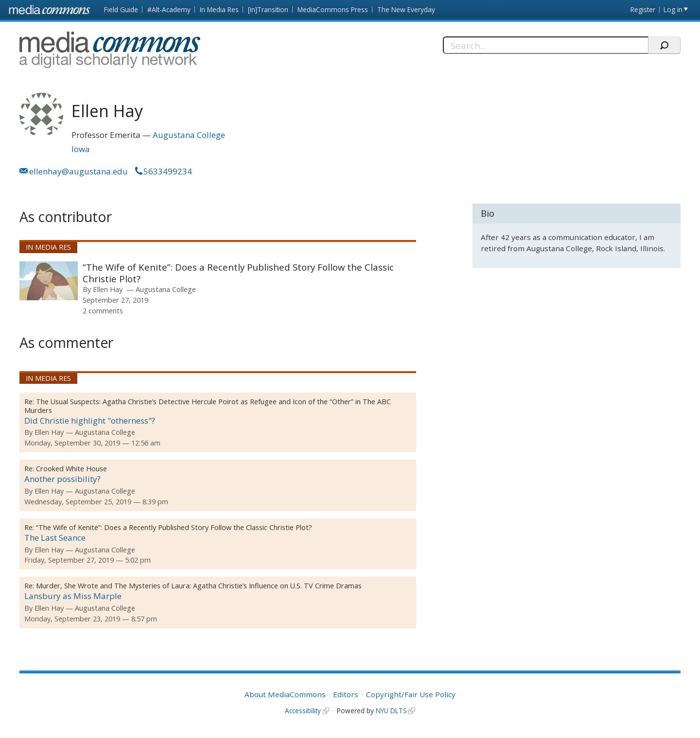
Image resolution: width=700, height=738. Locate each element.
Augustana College (189, 135)
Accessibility (303, 711)
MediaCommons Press (333, 9)
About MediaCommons (285, 694)
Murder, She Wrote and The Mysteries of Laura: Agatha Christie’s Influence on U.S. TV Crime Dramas (199, 586)
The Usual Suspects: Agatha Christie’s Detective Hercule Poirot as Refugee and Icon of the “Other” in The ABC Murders (208, 406)
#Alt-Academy (169, 9)
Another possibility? (62, 479)
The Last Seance (55, 538)
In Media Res (219, 9)
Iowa (81, 149)
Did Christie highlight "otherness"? (90, 420)
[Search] (546, 45)
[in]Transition (268, 9)
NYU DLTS (391, 711)
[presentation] (49, 281)
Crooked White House (71, 469)
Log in (673, 9)
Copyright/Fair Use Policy (411, 694)
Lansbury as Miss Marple (73, 596)
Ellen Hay (108, 289)
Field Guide (121, 9)
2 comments (103, 310)
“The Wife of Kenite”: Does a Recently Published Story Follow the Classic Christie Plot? (238, 273)
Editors (346, 694)
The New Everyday (406, 9)
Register (643, 9)
